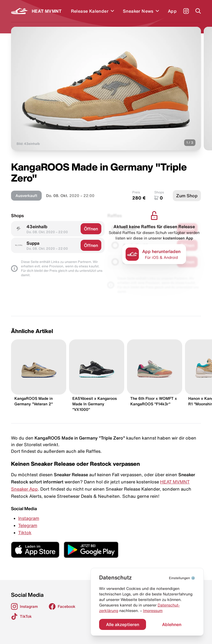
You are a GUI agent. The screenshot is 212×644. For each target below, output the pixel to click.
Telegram (28, 525)
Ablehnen (172, 624)
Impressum (153, 611)
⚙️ (182, 578)
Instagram (29, 518)
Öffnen (91, 229)
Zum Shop (187, 196)
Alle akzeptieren (123, 624)
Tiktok (25, 533)
